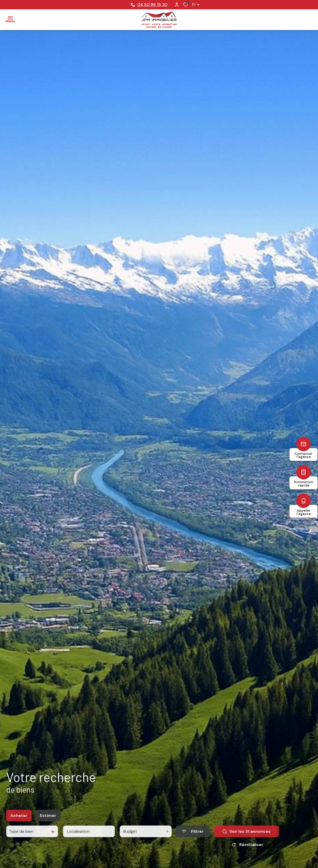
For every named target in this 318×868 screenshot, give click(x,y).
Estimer (48, 819)
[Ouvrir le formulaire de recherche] (193, 835)
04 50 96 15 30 (149, 5)
